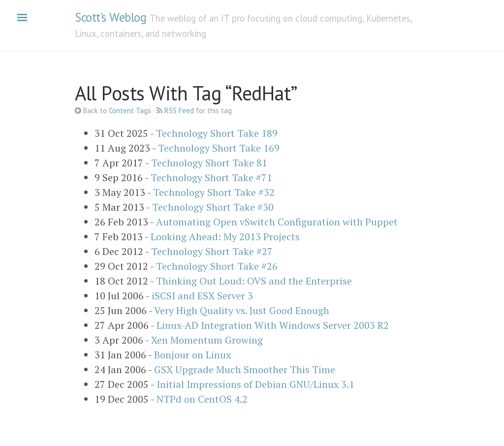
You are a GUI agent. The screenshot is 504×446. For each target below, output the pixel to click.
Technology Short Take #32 (214, 192)
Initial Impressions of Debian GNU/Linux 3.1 (255, 384)
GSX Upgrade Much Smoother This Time (245, 369)
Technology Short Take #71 (211, 177)
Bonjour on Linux (192, 355)
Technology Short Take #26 (217, 266)
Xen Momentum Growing (207, 340)
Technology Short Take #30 (213, 207)
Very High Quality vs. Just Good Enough (242, 310)
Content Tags (130, 111)
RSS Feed (179, 111)
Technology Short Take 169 (219, 148)
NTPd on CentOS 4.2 (202, 399)
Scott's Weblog (110, 17)
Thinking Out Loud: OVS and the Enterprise (254, 281)
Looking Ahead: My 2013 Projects (225, 237)
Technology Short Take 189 (217, 133)
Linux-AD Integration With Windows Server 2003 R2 (273, 325)
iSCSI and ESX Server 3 (202, 296)
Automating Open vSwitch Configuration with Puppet (277, 222)
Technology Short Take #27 (212, 251)
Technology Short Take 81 (209, 163)
